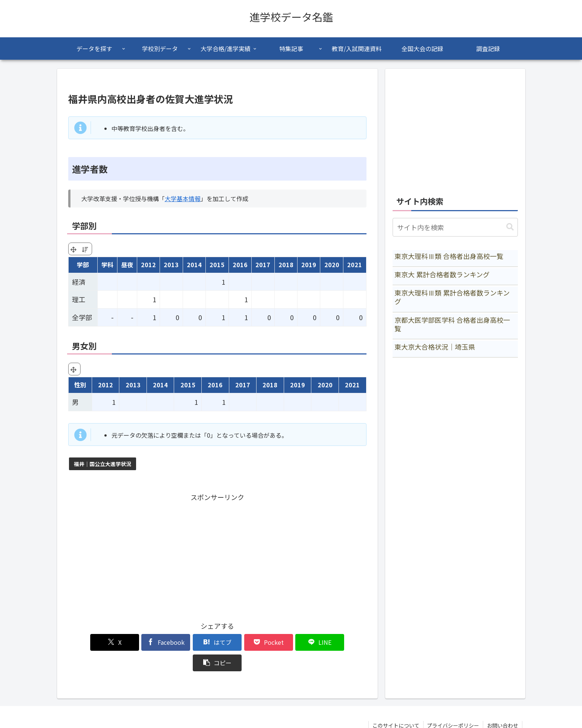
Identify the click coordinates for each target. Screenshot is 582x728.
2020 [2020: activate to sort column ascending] (332, 265)
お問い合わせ (503, 705)
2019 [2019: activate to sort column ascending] (309, 265)
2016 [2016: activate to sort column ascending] (240, 265)
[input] (455, 227)
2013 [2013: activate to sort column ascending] (171, 265)
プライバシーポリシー (453, 705)
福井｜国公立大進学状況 (103, 464)
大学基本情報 (183, 199)
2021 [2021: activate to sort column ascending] (355, 265)
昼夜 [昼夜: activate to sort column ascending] (127, 265)
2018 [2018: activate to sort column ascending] (286, 265)
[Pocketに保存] (242, 642)
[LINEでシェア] (292, 642)
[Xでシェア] (92, 642)
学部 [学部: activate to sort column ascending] (83, 265)
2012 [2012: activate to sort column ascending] (148, 265)
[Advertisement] (217, 556)
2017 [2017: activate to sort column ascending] (263, 265)
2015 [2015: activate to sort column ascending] (217, 265)
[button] (342, 642)
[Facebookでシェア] (142, 642)
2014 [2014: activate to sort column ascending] (194, 265)
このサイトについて (396, 705)
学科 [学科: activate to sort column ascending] (107, 265)
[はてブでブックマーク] (192, 642)
